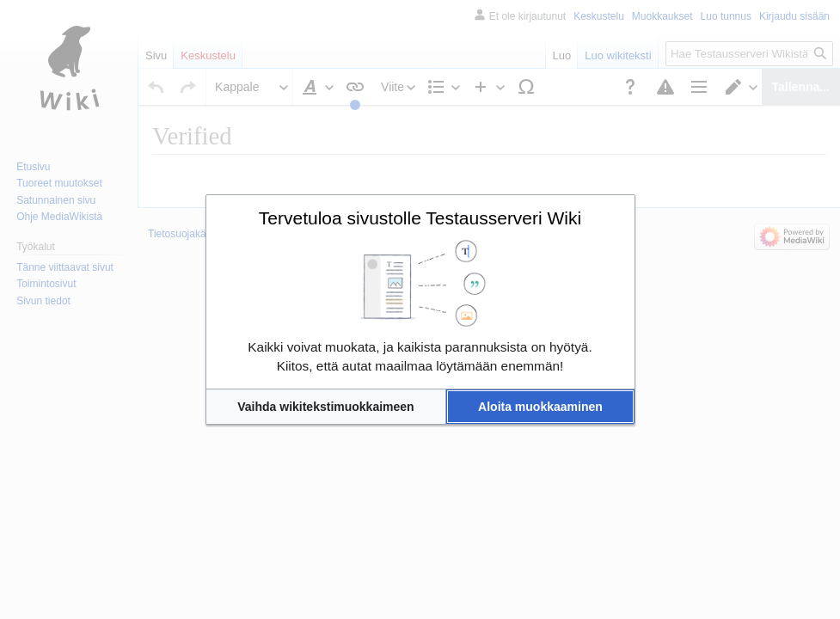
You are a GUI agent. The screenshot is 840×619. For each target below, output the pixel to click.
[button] (326, 407)
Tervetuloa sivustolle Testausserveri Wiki (420, 218)
